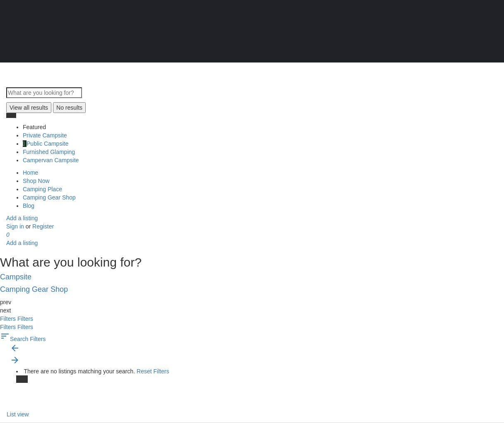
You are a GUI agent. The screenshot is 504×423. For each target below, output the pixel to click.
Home (30, 173)
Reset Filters (153, 371)
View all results (29, 108)
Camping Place (42, 189)
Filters (9, 319)
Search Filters (23, 339)
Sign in (16, 226)
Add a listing (22, 218)
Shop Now (36, 181)
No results (69, 108)
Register (43, 226)
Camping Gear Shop (49, 197)
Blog (29, 206)
